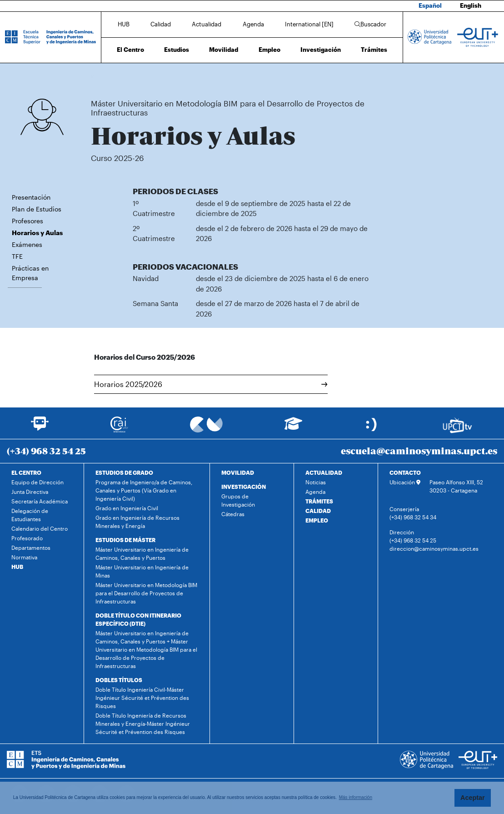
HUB (124, 24)
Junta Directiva (30, 492)
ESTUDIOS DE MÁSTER (125, 540)
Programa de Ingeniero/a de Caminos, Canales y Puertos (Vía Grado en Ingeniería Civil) (144, 490)
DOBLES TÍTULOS (119, 680)
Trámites (374, 50)
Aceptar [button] (473, 798)
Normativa (24, 557)
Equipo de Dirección (37, 482)
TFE (17, 256)
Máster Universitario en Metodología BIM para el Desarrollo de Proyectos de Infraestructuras (242, 76)
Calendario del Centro (40, 528)
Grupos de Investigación (238, 500)
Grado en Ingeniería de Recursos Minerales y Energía (137, 522)
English (471, 5)
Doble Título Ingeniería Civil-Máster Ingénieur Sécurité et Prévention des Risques (142, 698)
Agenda (253, 24)
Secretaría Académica (40, 501)
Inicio (98, 76)
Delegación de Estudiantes (30, 515)
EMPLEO (317, 520)
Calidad (161, 24)
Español (430, 5)
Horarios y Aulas (373, 76)
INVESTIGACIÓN (244, 487)
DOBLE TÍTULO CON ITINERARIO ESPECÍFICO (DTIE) (138, 619)
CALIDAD (318, 511)
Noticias (316, 482)
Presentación (31, 197)
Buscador (370, 24)
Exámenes (27, 244)
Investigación (321, 50)
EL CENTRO (26, 472)
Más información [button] (356, 797)
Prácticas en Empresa (30, 273)
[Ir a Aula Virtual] (293, 428)
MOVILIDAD (238, 472)
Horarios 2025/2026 (211, 384)
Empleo (269, 50)
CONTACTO (405, 472)
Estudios (177, 50)
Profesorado (27, 538)
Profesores (27, 221)
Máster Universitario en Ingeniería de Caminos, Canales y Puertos (142, 553)
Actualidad (207, 24)
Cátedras (233, 514)
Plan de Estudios (37, 209)
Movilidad (224, 50)
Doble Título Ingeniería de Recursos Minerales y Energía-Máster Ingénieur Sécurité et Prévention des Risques (143, 724)
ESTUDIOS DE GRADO (124, 472)
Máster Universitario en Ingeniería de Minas (142, 571)
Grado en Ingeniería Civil (127, 508)
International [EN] (309, 24)
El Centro (130, 50)
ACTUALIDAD (324, 472)
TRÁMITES (319, 501)
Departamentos (31, 548)
